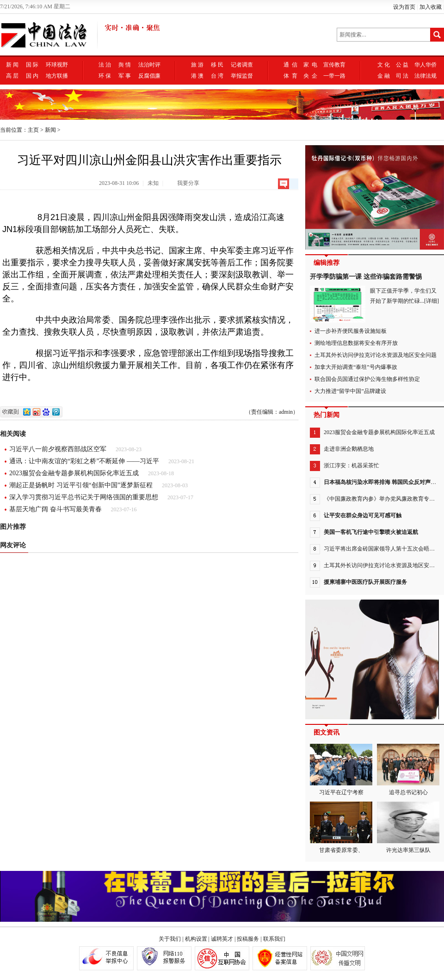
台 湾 (217, 76)
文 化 (384, 65)
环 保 (105, 76)
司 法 (402, 76)
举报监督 (242, 76)
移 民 (217, 65)
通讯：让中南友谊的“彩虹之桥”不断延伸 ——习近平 (84, 461)
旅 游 (197, 65)
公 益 (402, 65)
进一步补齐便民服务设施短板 (351, 331)
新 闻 (12, 65)
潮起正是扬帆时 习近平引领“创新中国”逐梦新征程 (81, 485)
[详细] (432, 301)
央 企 (310, 76)
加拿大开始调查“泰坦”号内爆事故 (356, 367)
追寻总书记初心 (408, 770)
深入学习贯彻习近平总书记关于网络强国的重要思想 (84, 497)
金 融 (384, 76)
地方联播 (57, 76)
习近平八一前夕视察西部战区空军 (58, 449)
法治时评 (149, 65)
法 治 (105, 65)
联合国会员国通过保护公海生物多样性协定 (367, 379)
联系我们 (274, 939)
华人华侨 (425, 65)
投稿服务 (248, 939)
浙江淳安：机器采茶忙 (351, 465)
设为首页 (404, 7)
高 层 (12, 76)
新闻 (50, 130)
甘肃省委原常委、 (341, 827)
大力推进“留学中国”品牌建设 (350, 391)
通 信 (290, 65)
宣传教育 (334, 65)
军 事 (125, 76)
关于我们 (170, 939)
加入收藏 (431, 7)
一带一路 (334, 76)
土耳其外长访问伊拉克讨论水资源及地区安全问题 (376, 355)
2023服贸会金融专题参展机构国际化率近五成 (74, 473)
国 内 (32, 76)
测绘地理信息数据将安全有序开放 (356, 343)
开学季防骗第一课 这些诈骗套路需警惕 (366, 277)
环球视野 (57, 65)
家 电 (310, 65)
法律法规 (425, 76)
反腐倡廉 (149, 76)
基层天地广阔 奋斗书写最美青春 (55, 509)
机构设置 (196, 939)
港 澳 (197, 76)
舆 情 (125, 65)
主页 (33, 130)
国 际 (32, 65)
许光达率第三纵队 (408, 827)
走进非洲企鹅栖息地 (349, 449)
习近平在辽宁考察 (341, 770)
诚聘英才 (222, 939)
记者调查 (242, 65)
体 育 (290, 76)
